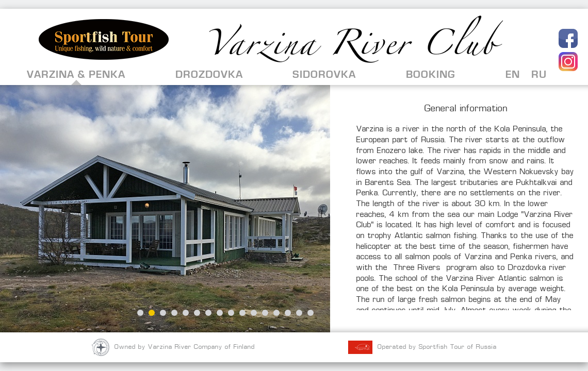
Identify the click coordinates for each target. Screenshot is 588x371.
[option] (165, 209)
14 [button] (288, 313)
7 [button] (208, 313)
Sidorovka (324, 74)
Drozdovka (209, 74)
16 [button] (311, 313)
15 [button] (299, 313)
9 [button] (231, 313)
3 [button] (163, 313)
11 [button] (254, 313)
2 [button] (152, 313)
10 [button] (242, 313)
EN (513, 74)
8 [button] (220, 313)
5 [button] (186, 313)
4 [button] (174, 313)
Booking (431, 74)
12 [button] (265, 313)
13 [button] (276, 313)
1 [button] (140, 313)
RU (539, 74)
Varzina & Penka (76, 74)
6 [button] (197, 313)
